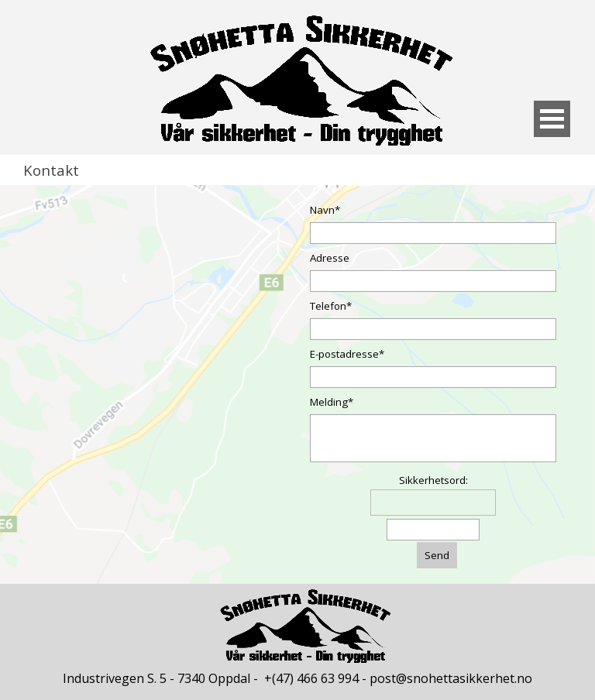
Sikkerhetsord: (433, 480)
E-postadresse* (347, 354)
